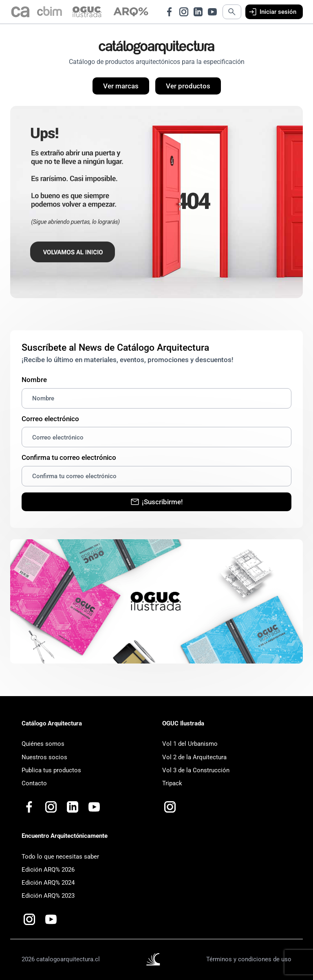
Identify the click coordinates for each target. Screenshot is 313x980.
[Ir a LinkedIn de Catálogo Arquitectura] (198, 12)
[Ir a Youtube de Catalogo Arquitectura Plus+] (94, 807)
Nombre (34, 380)
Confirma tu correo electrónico (69, 457)
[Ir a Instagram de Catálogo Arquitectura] (184, 12)
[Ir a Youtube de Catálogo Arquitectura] (212, 12)
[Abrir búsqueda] (232, 12)
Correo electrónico (50, 419)
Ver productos (188, 86)
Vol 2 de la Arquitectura (194, 757)
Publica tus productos (51, 770)
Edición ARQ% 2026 (48, 870)
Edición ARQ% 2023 (48, 896)
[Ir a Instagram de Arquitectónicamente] (29, 919)
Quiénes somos (43, 744)
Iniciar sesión (272, 12)
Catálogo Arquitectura (52, 723)
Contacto (34, 783)
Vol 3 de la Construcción (196, 770)
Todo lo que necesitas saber (60, 857)
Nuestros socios (44, 757)
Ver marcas (121, 86)
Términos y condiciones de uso (249, 959)
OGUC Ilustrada (183, 723)
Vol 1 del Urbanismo (190, 744)
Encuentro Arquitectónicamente (65, 836)
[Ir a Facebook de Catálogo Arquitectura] (170, 12)
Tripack (172, 783)
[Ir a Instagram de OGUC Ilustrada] (170, 807)
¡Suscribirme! (156, 502)
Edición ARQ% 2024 (48, 883)
